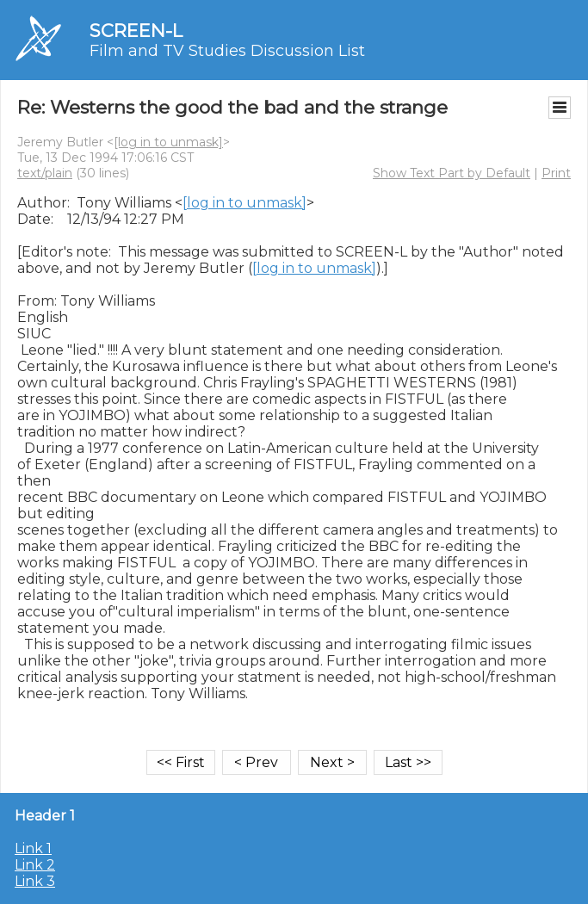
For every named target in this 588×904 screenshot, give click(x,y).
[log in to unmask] (168, 142)
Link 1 (33, 848)
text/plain (45, 173)
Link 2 (35, 865)
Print (556, 173)
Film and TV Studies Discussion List (227, 51)
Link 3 (35, 881)
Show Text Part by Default (452, 173)
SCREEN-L (136, 31)
